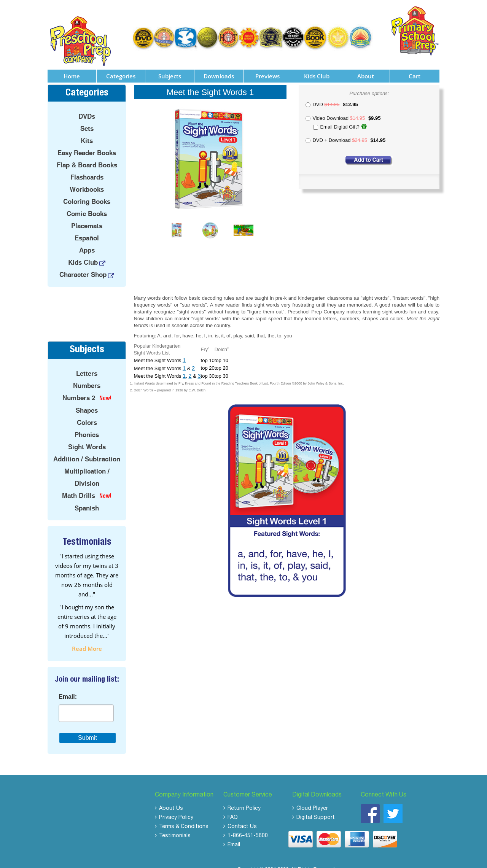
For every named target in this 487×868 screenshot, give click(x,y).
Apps (87, 241)
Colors (87, 413)
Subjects (170, 66)
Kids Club (317, 66)
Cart (415, 66)
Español (87, 229)
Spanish (87, 498)
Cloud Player (312, 799)
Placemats (87, 216)
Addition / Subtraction (87, 449)
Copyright (248, 859)
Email (234, 835)
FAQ (233, 808)
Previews (267, 66)
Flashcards (87, 168)
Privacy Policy (176, 808)
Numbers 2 (79, 388)
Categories (121, 66)
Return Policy (244, 799)
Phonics (87, 425)
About (366, 66)
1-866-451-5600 (248, 826)
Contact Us (242, 817)
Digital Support (316, 808)
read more (87, 639)
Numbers (87, 376)
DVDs (87, 107)
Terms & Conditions (184, 817)
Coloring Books (87, 192)
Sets (87, 119)
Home (72, 66)
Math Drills (79, 486)
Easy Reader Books (87, 143)
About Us (171, 799)
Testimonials (175, 826)
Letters (87, 364)
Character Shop (83, 265)
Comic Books (87, 204)
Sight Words (87, 437)
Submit (88, 728)
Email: (68, 687)
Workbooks (87, 180)
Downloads (219, 66)
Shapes (87, 401)
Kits (87, 131)
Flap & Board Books (87, 156)
